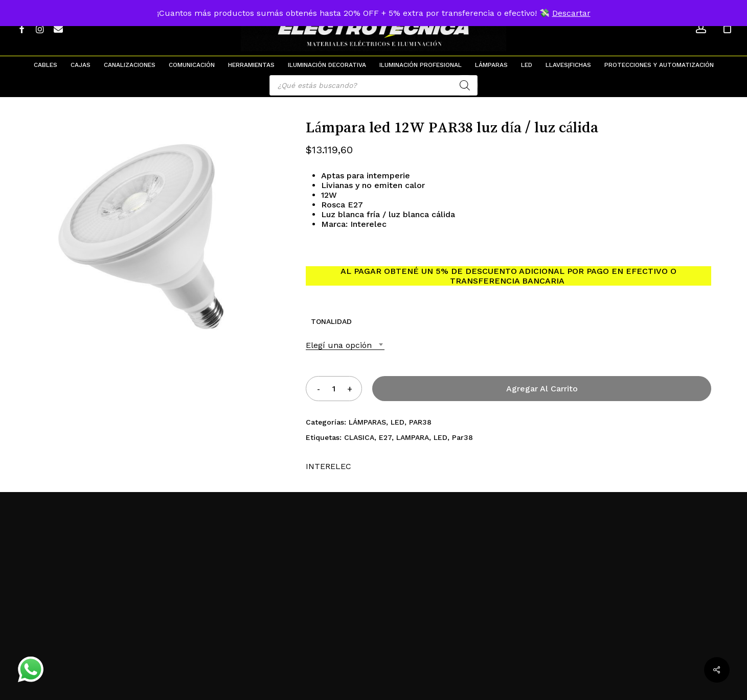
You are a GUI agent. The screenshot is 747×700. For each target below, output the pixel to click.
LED (398, 422)
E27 (385, 437)
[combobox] (345, 345)
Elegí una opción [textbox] (339, 345)
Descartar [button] (571, 13)
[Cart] (727, 28)
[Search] (465, 85)
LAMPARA (413, 437)
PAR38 (420, 422)
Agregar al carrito (542, 389)
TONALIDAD (331, 321)
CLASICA (359, 437)
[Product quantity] (334, 389)
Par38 (462, 437)
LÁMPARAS (367, 422)
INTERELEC (329, 466)
